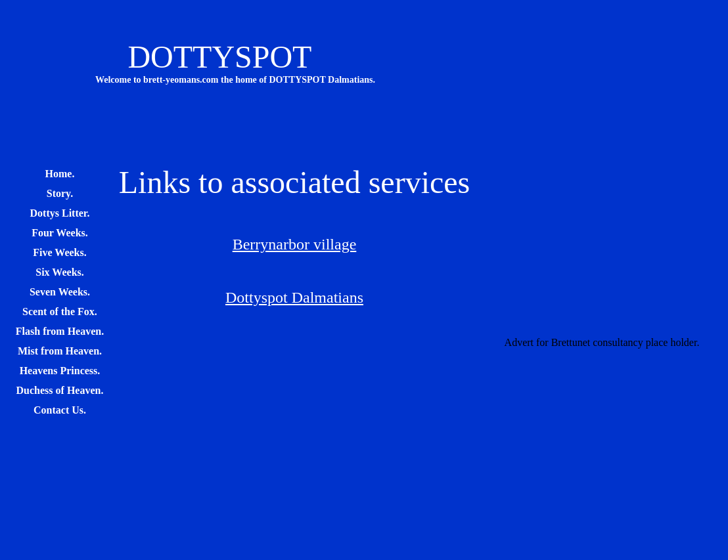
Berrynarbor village (295, 244)
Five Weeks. (59, 252)
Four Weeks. (60, 233)
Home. (60, 174)
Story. (60, 193)
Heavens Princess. (60, 371)
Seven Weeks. (60, 292)
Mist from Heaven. (60, 351)
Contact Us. (60, 410)
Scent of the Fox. (60, 312)
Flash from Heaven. (60, 331)
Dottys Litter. (60, 213)
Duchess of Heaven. (60, 390)
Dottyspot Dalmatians (294, 297)
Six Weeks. (60, 272)
